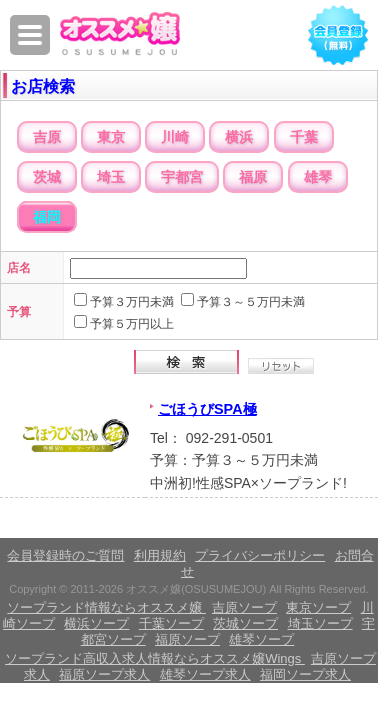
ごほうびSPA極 (207, 409)
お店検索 (43, 86)
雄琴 (318, 177)
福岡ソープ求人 (305, 674)
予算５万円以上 (132, 324)
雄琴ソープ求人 (205, 674)
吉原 (47, 137)
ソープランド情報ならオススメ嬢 (106, 607)
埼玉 (111, 177)
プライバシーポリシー (260, 555)
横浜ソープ (96, 623)
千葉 (304, 137)
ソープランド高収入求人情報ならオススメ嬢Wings (155, 658)
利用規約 (160, 555)
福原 (253, 177)
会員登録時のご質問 (65, 555)
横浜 (239, 137)
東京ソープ (318, 607)
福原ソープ (187, 639)
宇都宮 (182, 177)
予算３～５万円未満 (251, 302)
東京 (111, 137)
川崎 (175, 137)
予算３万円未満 (132, 302)
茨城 (47, 177)
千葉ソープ (171, 623)
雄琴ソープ (261, 639)
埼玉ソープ (320, 623)
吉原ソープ (244, 607)
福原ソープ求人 (104, 674)
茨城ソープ (245, 623)
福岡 (47, 217)
